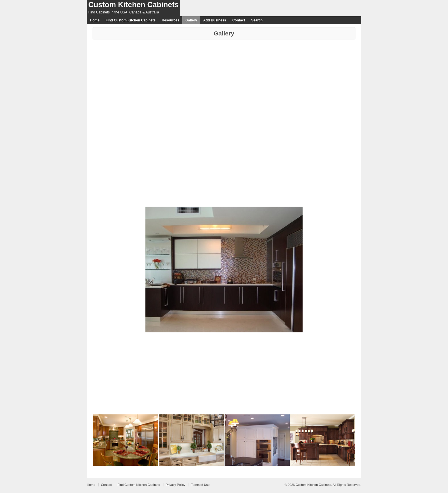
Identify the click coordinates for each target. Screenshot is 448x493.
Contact (239, 20)
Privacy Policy (175, 485)
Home (95, 20)
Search (257, 20)
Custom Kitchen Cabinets (133, 5)
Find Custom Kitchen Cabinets (131, 20)
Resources (170, 20)
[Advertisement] (224, 82)
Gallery (191, 20)
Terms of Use (200, 485)
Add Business (215, 20)
